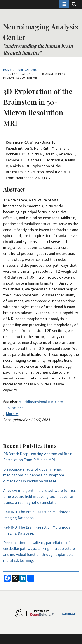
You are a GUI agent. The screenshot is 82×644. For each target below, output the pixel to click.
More (12, 414)
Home (7, 70)
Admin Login (69, 614)
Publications (27, 70)
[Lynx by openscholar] (22, 614)
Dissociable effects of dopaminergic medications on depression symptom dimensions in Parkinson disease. (34, 475)
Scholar (41, 613)
